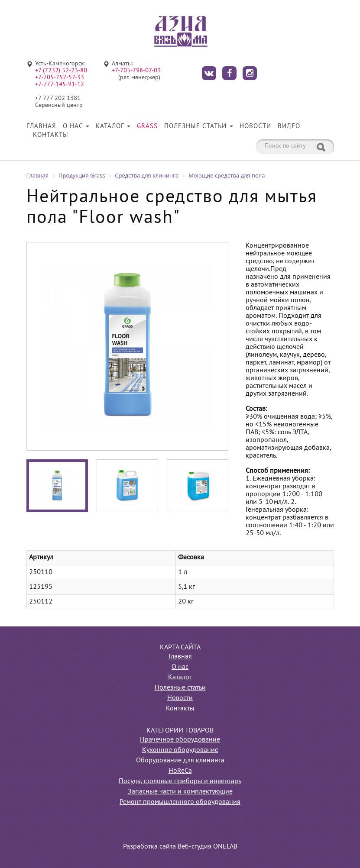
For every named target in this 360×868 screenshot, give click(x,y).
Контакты (51, 135)
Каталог (113, 126)
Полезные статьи (199, 126)
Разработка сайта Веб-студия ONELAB (180, 847)
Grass (147, 126)
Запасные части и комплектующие (180, 792)
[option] (127, 346)
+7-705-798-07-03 (136, 71)
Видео (289, 126)
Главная (41, 126)
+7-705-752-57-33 (60, 78)
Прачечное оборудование (180, 740)
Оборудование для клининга (180, 761)
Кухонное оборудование (180, 750)
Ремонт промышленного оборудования (180, 802)
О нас (76, 126)
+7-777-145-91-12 (60, 85)
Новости (255, 126)
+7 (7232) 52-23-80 (61, 71)
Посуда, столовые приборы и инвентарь (180, 781)
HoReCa (180, 771)
